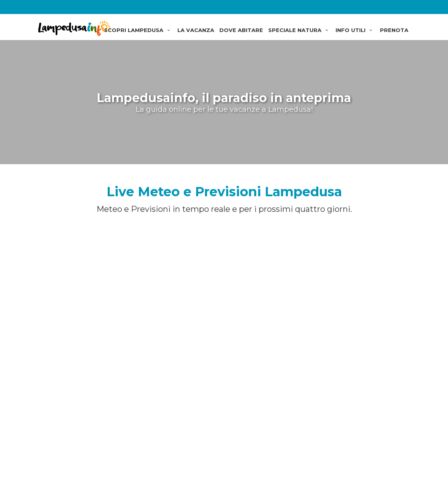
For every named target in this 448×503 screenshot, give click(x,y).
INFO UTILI (355, 30)
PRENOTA (394, 30)
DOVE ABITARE (241, 30)
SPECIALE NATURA (299, 30)
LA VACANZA (196, 30)
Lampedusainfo (76, 28)
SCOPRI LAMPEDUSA (138, 30)
